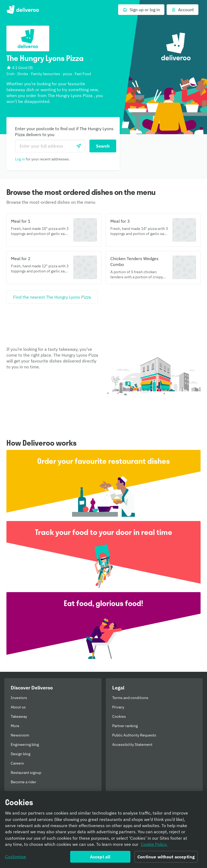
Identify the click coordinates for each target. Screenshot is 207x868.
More (15, 726)
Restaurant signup (26, 773)
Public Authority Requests (134, 735)
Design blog (20, 754)
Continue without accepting (166, 858)
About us (18, 707)
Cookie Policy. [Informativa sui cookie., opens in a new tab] (154, 846)
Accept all (100, 858)
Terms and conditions (130, 698)
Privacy (118, 707)
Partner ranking (125, 726)
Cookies (119, 716)
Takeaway (19, 716)
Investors (19, 698)
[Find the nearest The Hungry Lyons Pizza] (52, 297)
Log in (20, 159)
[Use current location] (79, 146)
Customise (16, 858)
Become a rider (23, 782)
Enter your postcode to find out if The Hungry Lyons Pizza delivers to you (64, 132)
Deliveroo (23, 10)
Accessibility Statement (132, 744)
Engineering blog (25, 744)
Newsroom (20, 735)
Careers (17, 763)
